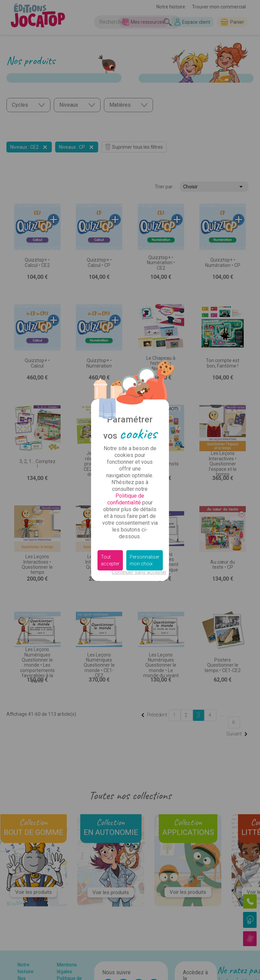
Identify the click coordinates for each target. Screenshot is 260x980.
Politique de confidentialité (126, 499)
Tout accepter (110, 560)
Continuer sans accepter (139, 572)
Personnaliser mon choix (145, 560)
